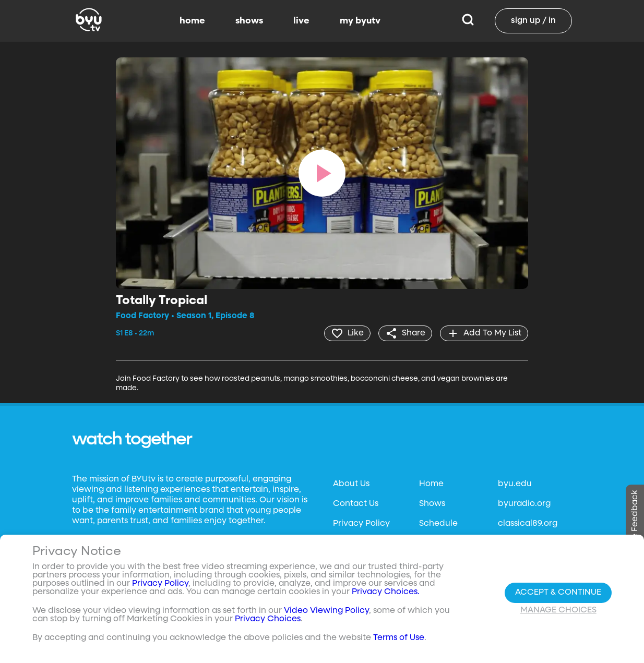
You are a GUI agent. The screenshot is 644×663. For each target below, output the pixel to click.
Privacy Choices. (386, 592)
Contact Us (356, 504)
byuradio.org (524, 504)
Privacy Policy (361, 524)
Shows (432, 504)
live (301, 21)
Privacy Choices (268, 619)
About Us (351, 484)
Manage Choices (558, 610)
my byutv (360, 21)
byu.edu (515, 484)
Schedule (438, 524)
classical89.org (528, 524)
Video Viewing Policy (326, 611)
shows (249, 21)
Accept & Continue (558, 593)
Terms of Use (399, 638)
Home (431, 484)
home (192, 21)
